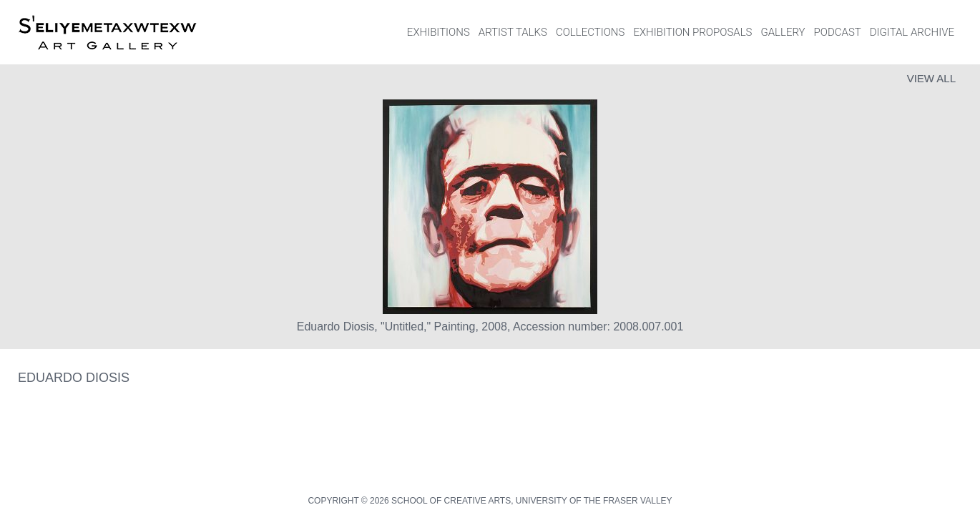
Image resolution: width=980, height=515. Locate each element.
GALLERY (783, 32)
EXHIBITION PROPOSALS (692, 32)
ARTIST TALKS (513, 32)
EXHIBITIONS (438, 32)
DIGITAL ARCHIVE (912, 32)
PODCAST (838, 32)
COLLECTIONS (590, 32)
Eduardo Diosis (74, 378)
